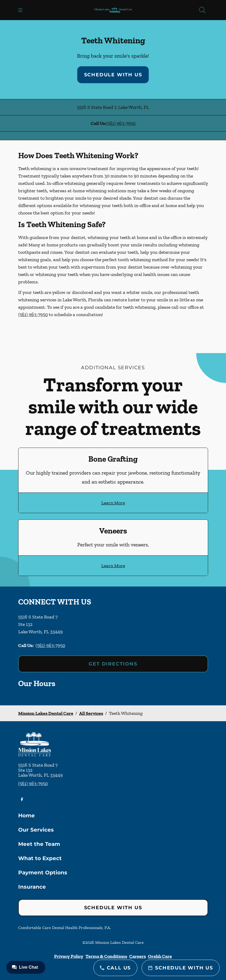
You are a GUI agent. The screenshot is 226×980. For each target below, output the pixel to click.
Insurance (32, 887)
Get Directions (113, 664)
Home (27, 815)
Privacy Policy (69, 956)
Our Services (36, 830)
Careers (138, 956)
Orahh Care (160, 956)
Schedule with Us (113, 75)
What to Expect (40, 858)
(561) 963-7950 (121, 123)
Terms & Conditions (106, 956)
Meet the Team (39, 844)
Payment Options (43, 873)
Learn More (113, 503)
